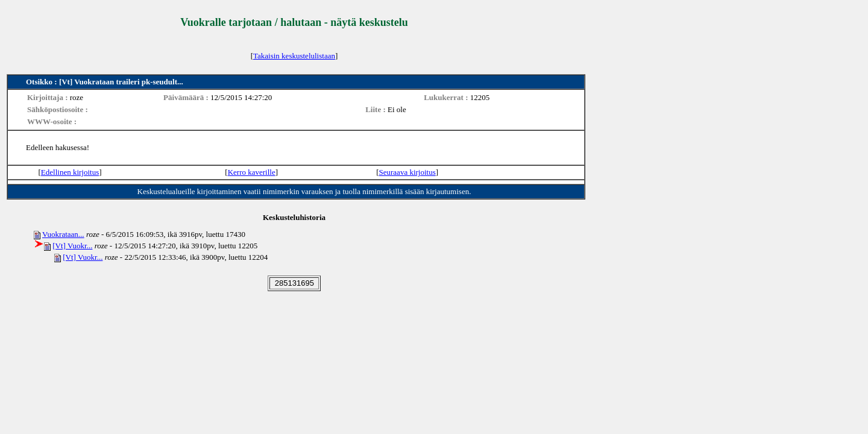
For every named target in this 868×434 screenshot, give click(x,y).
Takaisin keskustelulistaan (294, 56)
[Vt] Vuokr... (72, 246)
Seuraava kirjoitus (407, 172)
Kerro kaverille (252, 172)
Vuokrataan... (63, 234)
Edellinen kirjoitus (70, 172)
